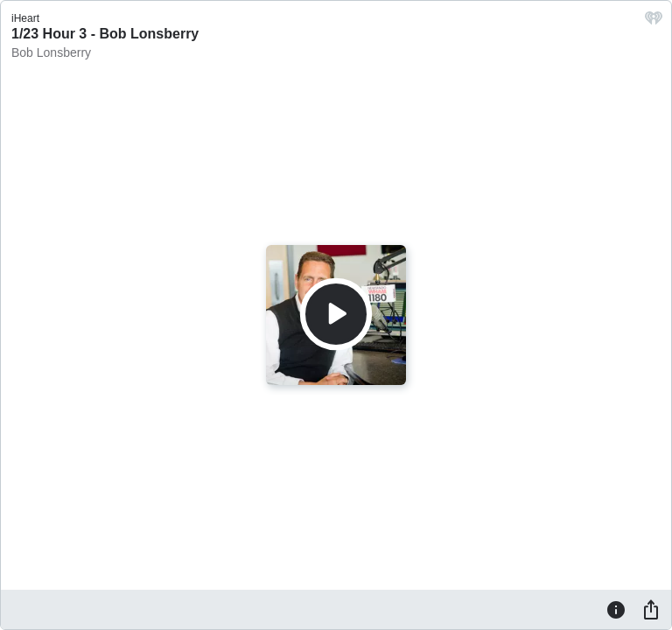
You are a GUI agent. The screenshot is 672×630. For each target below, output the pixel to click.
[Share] (651, 609)
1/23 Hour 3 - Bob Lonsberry (105, 34)
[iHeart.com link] (654, 22)
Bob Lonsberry (51, 52)
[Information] (616, 609)
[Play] (336, 314)
